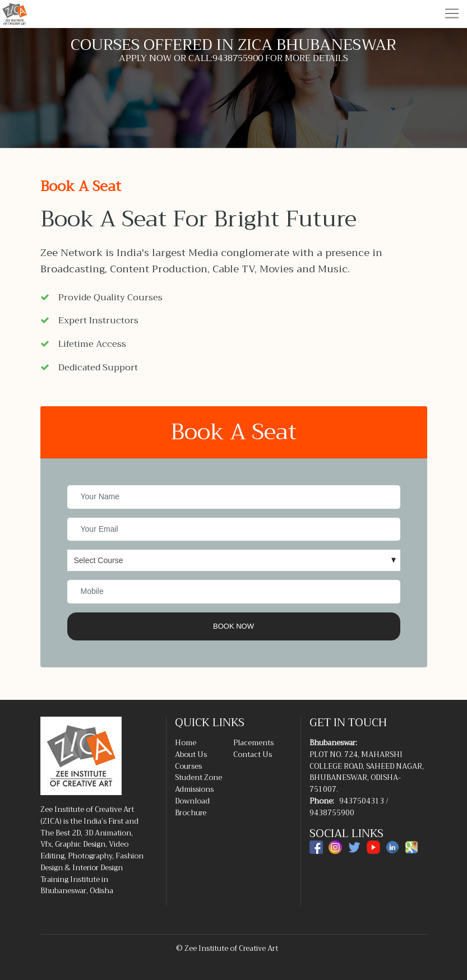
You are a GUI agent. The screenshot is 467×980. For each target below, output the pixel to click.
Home (186, 743)
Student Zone (198, 777)
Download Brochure (192, 807)
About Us (191, 754)
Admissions (194, 789)
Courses (188, 766)
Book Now (234, 626)
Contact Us (253, 754)
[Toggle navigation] (452, 13)
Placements (253, 743)
